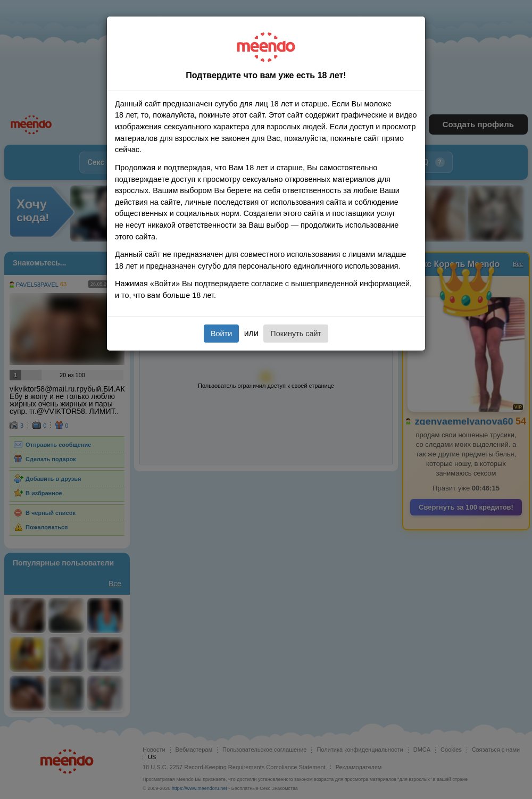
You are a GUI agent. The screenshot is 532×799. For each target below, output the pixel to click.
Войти (221, 334)
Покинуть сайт (296, 334)
